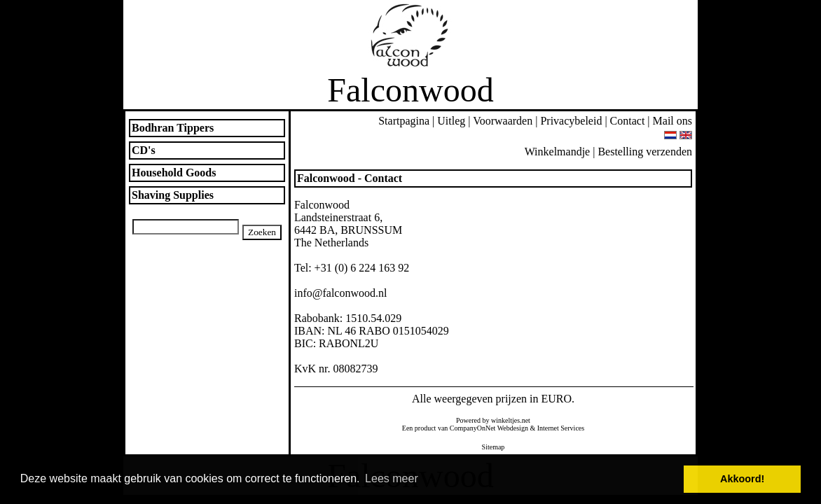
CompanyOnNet (473, 428)
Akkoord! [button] (742, 479)
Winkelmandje (558, 152)
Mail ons (672, 121)
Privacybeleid (571, 121)
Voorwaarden (503, 121)
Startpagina (404, 121)
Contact (628, 121)
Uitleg (451, 121)
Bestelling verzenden (645, 152)
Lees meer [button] (392, 478)
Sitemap (494, 447)
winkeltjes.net (511, 420)
